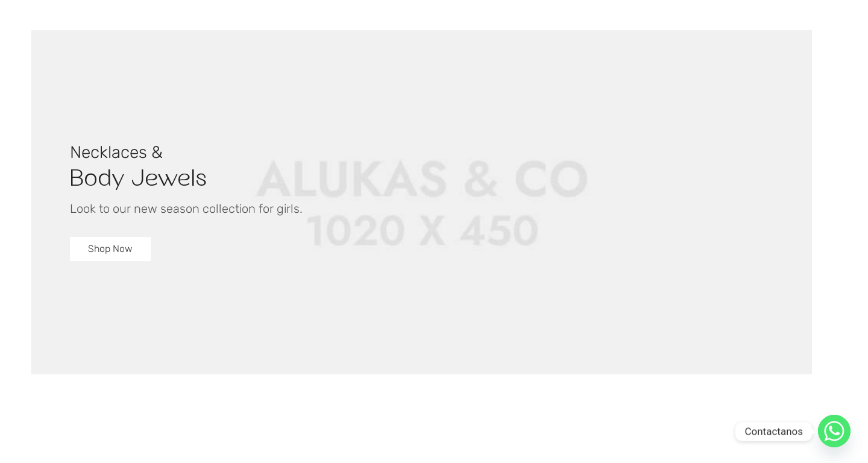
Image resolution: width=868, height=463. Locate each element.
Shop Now (110, 249)
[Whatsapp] (834, 432)
